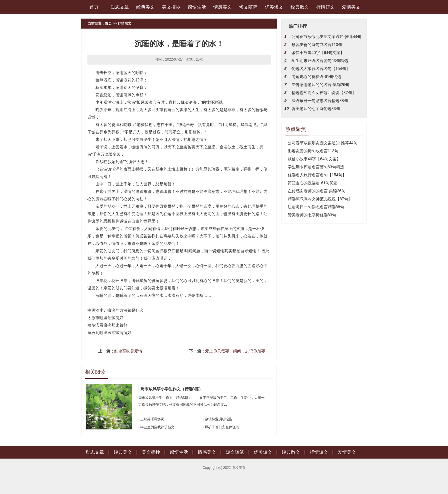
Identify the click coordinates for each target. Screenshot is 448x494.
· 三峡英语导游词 (151, 419)
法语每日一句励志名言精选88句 (320, 101)
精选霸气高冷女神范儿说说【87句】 (324, 93)
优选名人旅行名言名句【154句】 (321, 69)
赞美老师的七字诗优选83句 (316, 109)
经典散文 (300, 7)
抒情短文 (325, 7)
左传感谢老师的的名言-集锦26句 (320, 85)
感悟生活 (197, 7)
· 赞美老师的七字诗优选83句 (311, 215)
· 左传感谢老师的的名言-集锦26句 (315, 191)
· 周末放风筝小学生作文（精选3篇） (171, 389)
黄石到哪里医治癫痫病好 (109, 333)
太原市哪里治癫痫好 (105, 318)
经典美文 (145, 7)
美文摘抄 (171, 7)
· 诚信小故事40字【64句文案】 (313, 159)
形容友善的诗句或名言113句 (317, 45)
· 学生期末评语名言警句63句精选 (315, 167)
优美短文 (274, 7)
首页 (94, 7)
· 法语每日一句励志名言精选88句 (315, 207)
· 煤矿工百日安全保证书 (221, 427)
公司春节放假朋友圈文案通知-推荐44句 (326, 37)
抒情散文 (125, 23)
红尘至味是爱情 (128, 351)
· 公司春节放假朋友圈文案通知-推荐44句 (321, 143)
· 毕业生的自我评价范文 (156, 427)
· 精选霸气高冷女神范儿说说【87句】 (319, 199)
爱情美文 (351, 7)
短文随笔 (248, 7)
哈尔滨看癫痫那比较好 (107, 325)
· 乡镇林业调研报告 (218, 419)
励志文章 (120, 7)
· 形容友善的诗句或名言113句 (312, 151)
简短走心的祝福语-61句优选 (316, 77)
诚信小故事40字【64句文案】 (318, 53)
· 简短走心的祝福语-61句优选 (311, 183)
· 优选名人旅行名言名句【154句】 (316, 175)
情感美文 (223, 7)
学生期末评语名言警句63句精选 (320, 61)
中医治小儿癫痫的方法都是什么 (115, 310)
